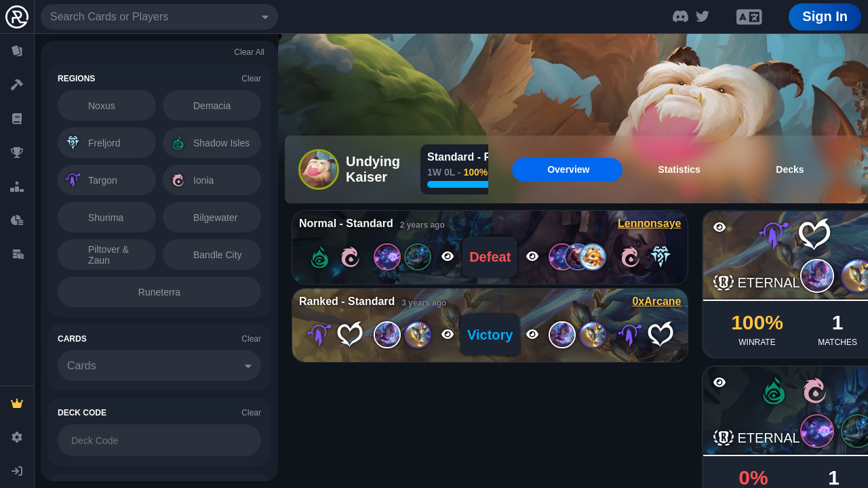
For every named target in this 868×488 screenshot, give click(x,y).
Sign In (825, 16)
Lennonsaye (649, 223)
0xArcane (656, 301)
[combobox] (159, 17)
